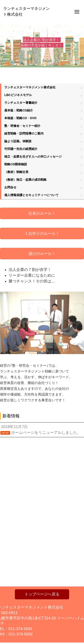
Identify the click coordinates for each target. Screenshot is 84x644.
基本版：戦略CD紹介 (19, 110)
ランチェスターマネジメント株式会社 (30, 87)
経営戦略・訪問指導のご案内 (24, 133)
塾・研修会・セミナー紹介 (22, 126)
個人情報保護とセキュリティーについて (31, 195)
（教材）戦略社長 (16, 172)
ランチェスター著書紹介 (21, 103)
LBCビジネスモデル (18, 95)
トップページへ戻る (42, 594)
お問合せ (10, 187)
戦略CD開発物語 (16, 164)
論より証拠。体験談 (18, 141)
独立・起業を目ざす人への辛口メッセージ (33, 157)
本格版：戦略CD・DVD (20, 118)
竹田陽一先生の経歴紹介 (21, 149)
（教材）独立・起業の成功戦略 (25, 180)
